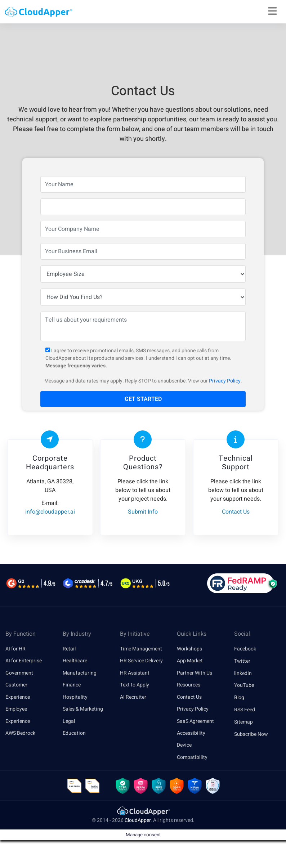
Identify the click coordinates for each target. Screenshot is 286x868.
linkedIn (243, 673)
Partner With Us (195, 673)
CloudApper (138, 842)
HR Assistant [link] (135, 673)
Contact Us (189, 697)
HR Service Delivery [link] (141, 661)
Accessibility (191, 734)
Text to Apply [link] (135, 685)
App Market (190, 661)
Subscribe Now (251, 734)
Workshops (189, 649)
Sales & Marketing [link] (83, 710)
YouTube (244, 685)
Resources (189, 685)
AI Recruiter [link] (133, 697)
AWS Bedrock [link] (20, 734)
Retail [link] (69, 649)
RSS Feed (245, 710)
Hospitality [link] (75, 697)
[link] (143, 833)
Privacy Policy (225, 381)
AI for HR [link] (15, 649)
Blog (239, 697)
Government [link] (19, 673)
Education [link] (74, 734)
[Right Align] (272, 12)
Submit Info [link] (143, 512)
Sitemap (243, 722)
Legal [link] (69, 722)
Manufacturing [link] (80, 673)
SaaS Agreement (195, 722)
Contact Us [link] (236, 512)
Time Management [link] (141, 649)
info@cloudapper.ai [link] (50, 512)
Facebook (245, 649)
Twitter (242, 661)
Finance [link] (72, 685)
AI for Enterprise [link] (24, 661)
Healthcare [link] (75, 661)
